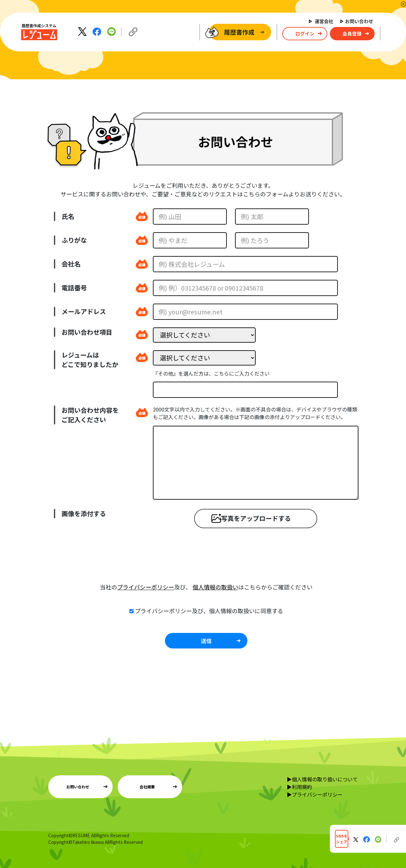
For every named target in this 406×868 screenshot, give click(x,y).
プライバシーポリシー (146, 587)
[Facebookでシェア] (97, 31)
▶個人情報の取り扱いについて (322, 779)
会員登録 (352, 33)
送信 (206, 641)
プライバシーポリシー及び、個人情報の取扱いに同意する (209, 611)
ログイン (305, 33)
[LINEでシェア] (111, 31)
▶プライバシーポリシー (315, 794)
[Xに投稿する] (83, 31)
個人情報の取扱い (215, 587)
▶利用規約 (299, 787)
